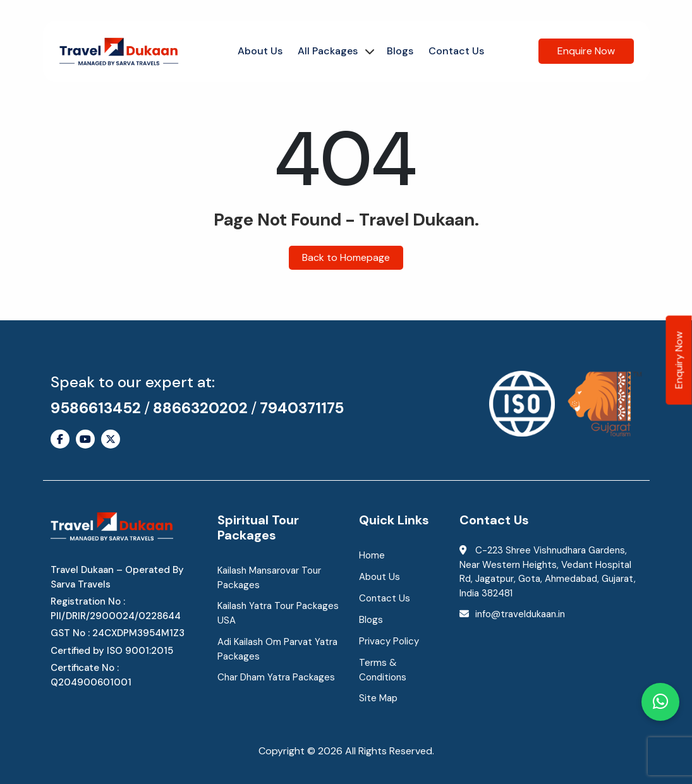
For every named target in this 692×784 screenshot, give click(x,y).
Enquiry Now (679, 360)
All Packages (328, 51)
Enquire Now (586, 51)
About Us (260, 51)
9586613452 (96, 408)
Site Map (378, 698)
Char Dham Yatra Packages (276, 677)
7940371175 (302, 408)
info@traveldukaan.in (520, 614)
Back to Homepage (346, 257)
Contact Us (456, 51)
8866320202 (200, 408)
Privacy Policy (389, 641)
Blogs (400, 51)
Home (372, 555)
